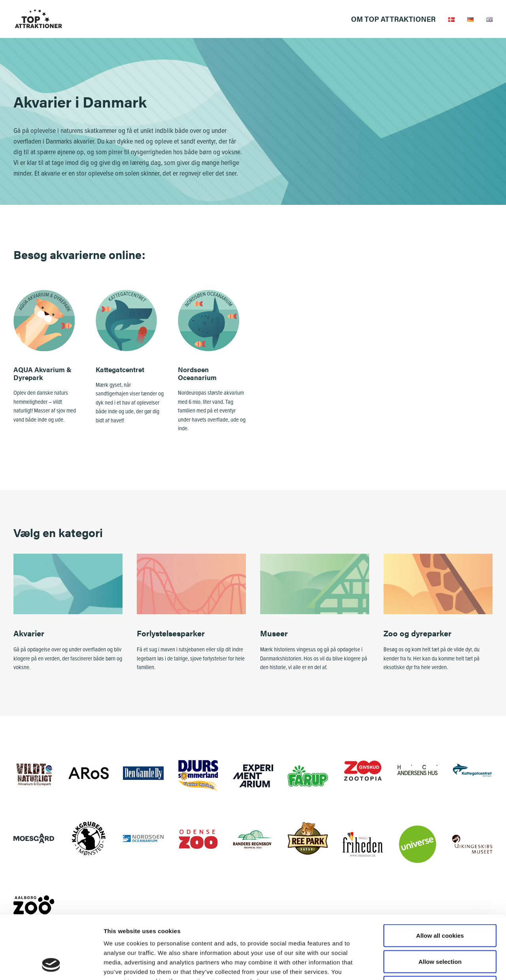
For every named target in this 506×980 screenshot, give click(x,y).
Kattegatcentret (120, 369)
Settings (408, 964)
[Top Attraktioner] (39, 19)
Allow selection (440, 902)
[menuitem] (396, 19)
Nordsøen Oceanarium (197, 373)
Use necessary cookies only (440, 928)
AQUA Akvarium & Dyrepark (42, 373)
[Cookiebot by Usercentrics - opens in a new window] (51, 965)
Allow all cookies (440, 876)
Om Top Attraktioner (393, 19)
